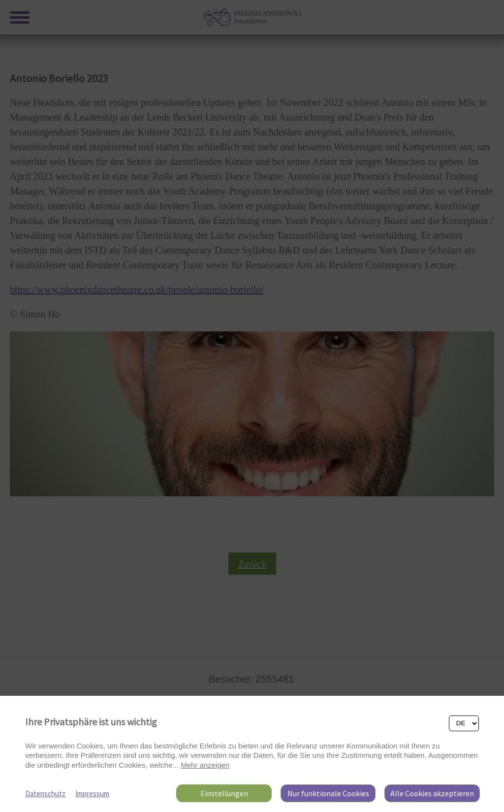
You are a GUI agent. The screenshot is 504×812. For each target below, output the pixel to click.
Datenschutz (45, 794)
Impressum (92, 794)
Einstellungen (224, 793)
